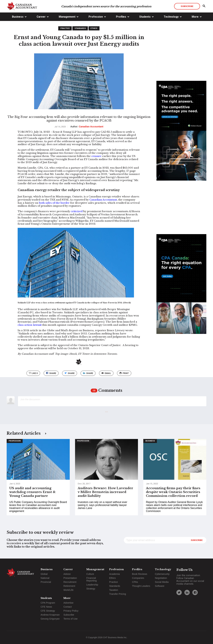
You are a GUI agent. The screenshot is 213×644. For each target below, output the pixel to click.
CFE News (46, 607)
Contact (68, 607)
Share (51, 373)
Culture (90, 574)
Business (18, 17)
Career (41, 17)
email (106, 373)
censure (96, 156)
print (124, 373)
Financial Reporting (92, 579)
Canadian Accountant (103, 200)
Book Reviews (140, 574)
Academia (114, 574)
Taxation (114, 590)
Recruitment (70, 582)
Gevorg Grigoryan (50, 619)
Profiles (121, 17)
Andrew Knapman (50, 615)
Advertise (68, 603)
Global (44, 574)
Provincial (46, 582)
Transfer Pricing (118, 594)
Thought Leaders (141, 586)
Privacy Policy (71, 611)
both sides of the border (54, 203)
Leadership (92, 585)
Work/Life (68, 590)
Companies (138, 578)
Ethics (94, 28)
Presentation (70, 578)
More (195, 17)
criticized (77, 211)
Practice (65, 28)
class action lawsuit (30, 325)
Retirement (69, 586)
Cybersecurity (162, 574)
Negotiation (161, 578)
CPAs (135, 582)
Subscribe (187, 6)
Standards (80, 28)
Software (160, 586)
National (45, 578)
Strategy (91, 589)
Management (67, 17)
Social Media (162, 582)
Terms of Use (70, 619)
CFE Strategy (48, 611)
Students (145, 17)
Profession (96, 17)
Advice (67, 574)
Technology (171, 17)
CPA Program (48, 603)
